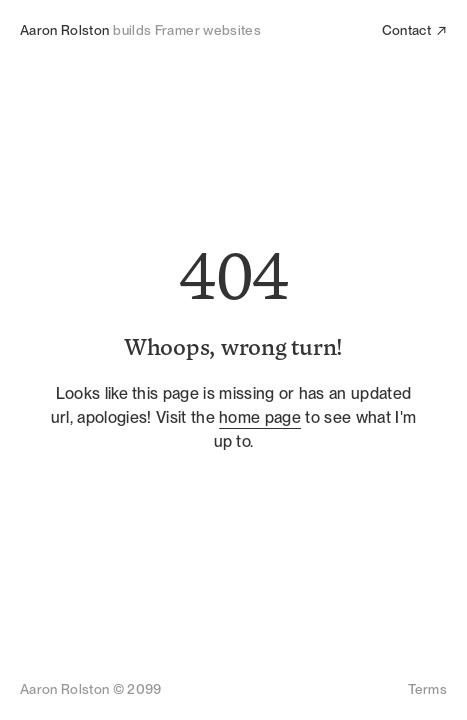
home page (260, 417)
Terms (427, 689)
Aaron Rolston (64, 30)
